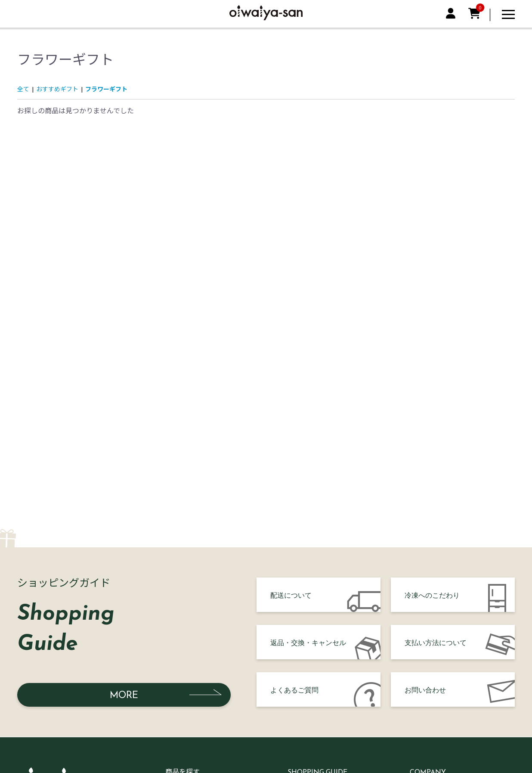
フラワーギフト (106, 89)
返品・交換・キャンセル (308, 642)
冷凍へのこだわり (432, 595)
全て (23, 89)
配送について (291, 595)
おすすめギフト (57, 89)
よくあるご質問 (294, 689)
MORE (124, 695)
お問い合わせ (425, 689)
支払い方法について (436, 642)
